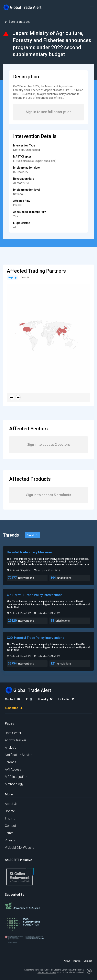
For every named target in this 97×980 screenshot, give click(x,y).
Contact (10, 826)
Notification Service (19, 755)
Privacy (10, 840)
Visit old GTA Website (20, 848)
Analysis (11, 748)
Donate (10, 811)
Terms (9, 833)
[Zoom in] (18, 397)
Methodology (14, 784)
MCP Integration (16, 777)
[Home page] (23, 7)
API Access (13, 769)
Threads (11, 762)
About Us (11, 804)
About (67, 961)
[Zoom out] (12, 397)
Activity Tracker (16, 740)
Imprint (10, 818)
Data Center (13, 733)
